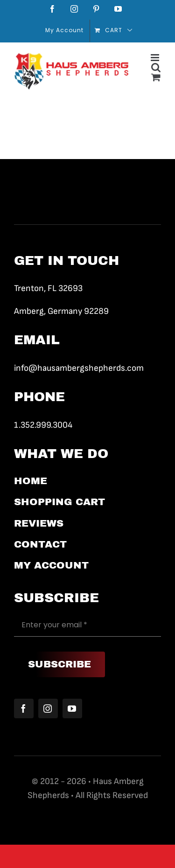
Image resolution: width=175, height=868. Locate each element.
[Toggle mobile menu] (156, 58)
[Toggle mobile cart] (156, 77)
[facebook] (24, 708)
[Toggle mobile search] (156, 67)
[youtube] (72, 708)
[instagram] (48, 708)
